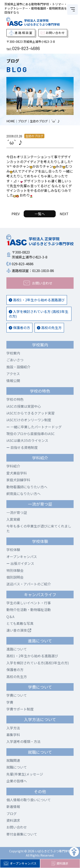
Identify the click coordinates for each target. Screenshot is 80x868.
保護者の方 (19, 328)
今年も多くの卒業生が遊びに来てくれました (39, 528)
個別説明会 (15, 577)
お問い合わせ (17, 827)
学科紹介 (13, 466)
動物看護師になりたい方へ (27, 487)
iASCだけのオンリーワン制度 (29, 420)
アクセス (13, 374)
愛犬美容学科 (17, 473)
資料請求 (60, 864)
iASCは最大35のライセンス (27, 440)
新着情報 (13, 807)
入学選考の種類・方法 (23, 741)
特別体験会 (15, 570)
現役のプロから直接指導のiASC (31, 434)
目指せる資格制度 (22, 447)
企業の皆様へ (17, 781)
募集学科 (13, 735)
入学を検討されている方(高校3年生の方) (38, 663)
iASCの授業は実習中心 (24, 406)
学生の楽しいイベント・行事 (29, 603)
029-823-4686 (26, 48)
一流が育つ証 (17, 512)
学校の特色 (15, 399)
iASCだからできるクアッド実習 (31, 413)
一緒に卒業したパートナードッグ (34, 427)
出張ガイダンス (20, 563)
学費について (17, 695)
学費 (10, 702)
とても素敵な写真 (20, 623)
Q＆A (10, 617)
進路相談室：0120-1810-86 (33, 271)
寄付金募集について (22, 834)
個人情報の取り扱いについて (29, 800)
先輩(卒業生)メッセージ (25, 774)
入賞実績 (13, 519)
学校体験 (13, 550)
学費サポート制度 (20, 709)
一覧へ (40, 214)
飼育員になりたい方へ (23, 494)
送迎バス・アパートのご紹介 (29, 584)
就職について (17, 767)
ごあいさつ (15, 360)
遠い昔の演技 (19, 630)
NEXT (64, 214)
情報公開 (13, 381)
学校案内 (13, 353)
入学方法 (13, 728)
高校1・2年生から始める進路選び (37, 300)
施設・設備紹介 (18, 367)
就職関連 (13, 760)
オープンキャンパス (20, 863)
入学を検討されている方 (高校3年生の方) (39, 314)
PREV (16, 214)
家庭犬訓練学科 (18, 480)
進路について (17, 649)
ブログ (12, 814)
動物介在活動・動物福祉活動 (29, 610)
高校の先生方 (49, 328)
